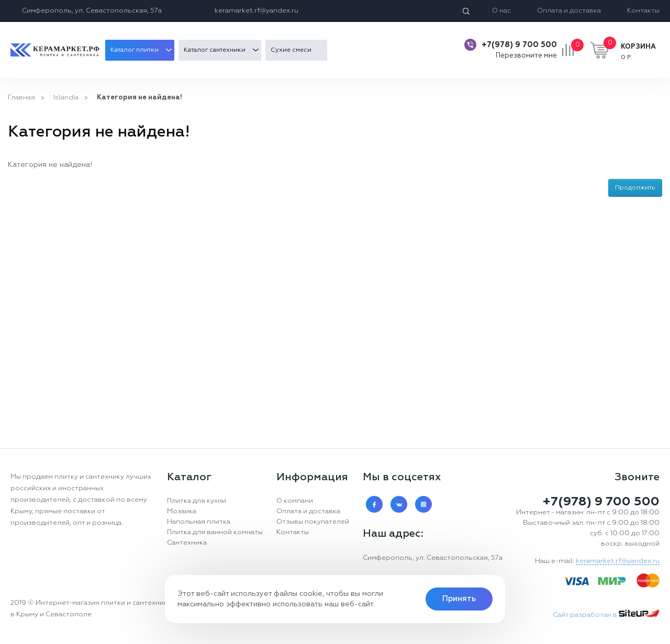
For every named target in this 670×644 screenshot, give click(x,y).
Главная (21, 98)
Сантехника (187, 543)
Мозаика (182, 511)
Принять (459, 599)
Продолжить (635, 188)
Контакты (643, 11)
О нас (501, 11)
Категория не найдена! (139, 98)
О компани (295, 501)
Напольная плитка (199, 522)
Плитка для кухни (197, 501)
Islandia (66, 98)
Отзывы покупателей (313, 522)
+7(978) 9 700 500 (519, 45)
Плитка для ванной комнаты (215, 532)
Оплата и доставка (569, 11)
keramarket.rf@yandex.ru (256, 11)
